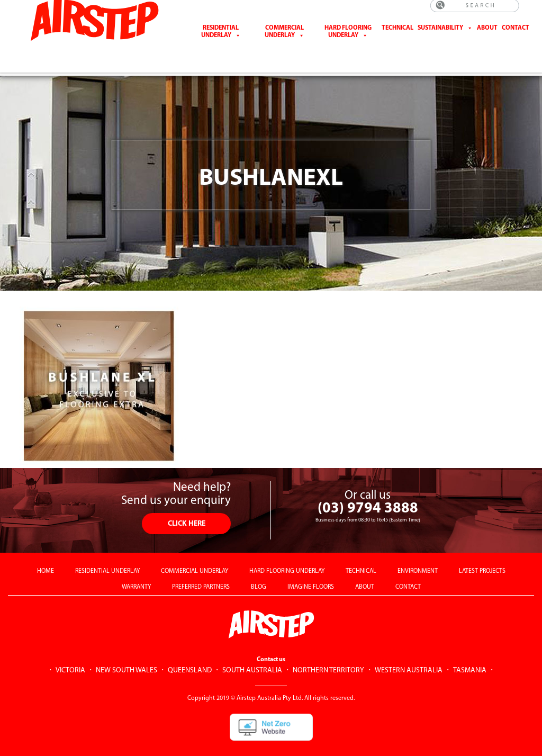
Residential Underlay (220, 39)
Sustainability (440, 35)
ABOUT (365, 570)
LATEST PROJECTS (482, 554)
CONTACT (516, 35)
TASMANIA (470, 653)
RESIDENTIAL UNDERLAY (107, 554)
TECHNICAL (361, 554)
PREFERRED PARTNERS (201, 570)
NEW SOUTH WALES (127, 653)
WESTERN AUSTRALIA (409, 653)
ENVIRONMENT (418, 554)
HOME (46, 554)
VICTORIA (70, 653)
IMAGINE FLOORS (311, 570)
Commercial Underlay (284, 39)
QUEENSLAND (190, 653)
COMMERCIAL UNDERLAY (195, 554)
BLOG (259, 570)
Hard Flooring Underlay (348, 39)
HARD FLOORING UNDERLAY (287, 554)
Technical (398, 35)
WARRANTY (136, 570)
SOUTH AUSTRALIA (252, 653)
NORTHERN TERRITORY (328, 653)
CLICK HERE (187, 506)
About (487, 35)
